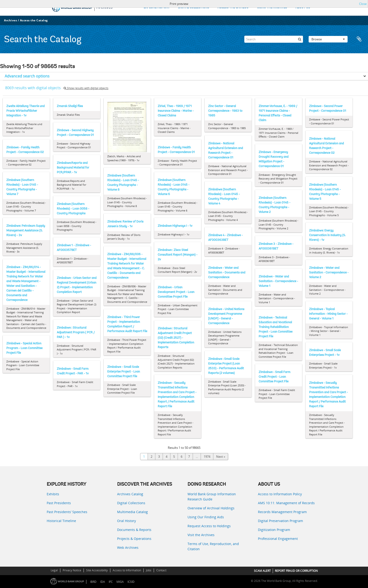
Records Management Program (282, 512)
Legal (54, 570)
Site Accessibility (97, 570)
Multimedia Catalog (132, 512)
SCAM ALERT (262, 571)
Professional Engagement (278, 539)
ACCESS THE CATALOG (233, 7)
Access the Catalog (34, 20)
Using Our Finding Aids (206, 517)
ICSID (131, 582)
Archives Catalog (130, 494)
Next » (221, 457)
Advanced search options (27, 76)
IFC (111, 582)
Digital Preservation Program (280, 521)
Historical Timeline (61, 521)
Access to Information (127, 570)
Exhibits (53, 494)
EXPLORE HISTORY (157, 7)
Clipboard (359, 39)
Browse (328, 39)
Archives (10, 20)
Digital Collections (131, 503)
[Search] (274, 39)
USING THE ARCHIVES (272, 7)
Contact (161, 570)
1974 (207, 457)
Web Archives (128, 548)
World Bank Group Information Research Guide (212, 497)
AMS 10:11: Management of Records (286, 503)
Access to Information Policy (280, 494)
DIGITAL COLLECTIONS (194, 7)
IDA (103, 582)
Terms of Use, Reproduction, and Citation (213, 546)
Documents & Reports (134, 530)
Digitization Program (274, 530)
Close (363, 4)
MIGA (120, 582)
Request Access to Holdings (209, 526)
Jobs (149, 570)
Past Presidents (59, 503)
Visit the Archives (201, 535)
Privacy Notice (72, 570)
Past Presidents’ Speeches (67, 512)
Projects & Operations (134, 539)
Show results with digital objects (86, 88)
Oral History (126, 521)
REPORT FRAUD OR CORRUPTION (296, 571)
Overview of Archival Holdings (211, 508)
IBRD (93, 582)
